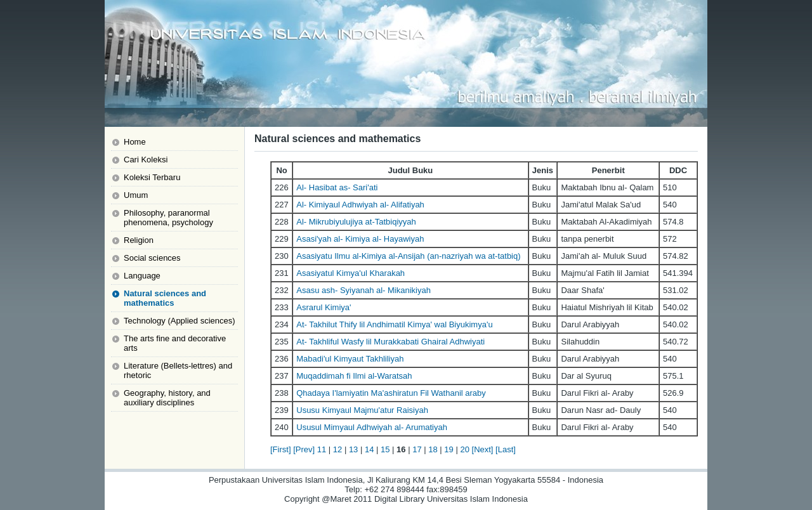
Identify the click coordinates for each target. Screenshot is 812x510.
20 (464, 449)
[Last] (506, 449)
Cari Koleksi (146, 160)
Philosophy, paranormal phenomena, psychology (168, 218)
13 (353, 449)
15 (385, 449)
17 (417, 449)
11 (322, 449)
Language (142, 276)
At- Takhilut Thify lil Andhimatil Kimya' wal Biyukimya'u (394, 324)
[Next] (483, 449)
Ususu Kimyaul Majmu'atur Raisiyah (362, 410)
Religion (139, 240)
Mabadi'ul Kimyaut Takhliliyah (350, 359)
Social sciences (152, 258)
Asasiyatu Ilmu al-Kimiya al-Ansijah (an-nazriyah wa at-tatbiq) (408, 256)
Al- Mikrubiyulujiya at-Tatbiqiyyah (356, 222)
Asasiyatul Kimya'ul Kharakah (350, 273)
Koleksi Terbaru (152, 177)
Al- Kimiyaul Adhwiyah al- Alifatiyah (360, 205)
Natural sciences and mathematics (165, 298)
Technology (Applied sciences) (180, 321)
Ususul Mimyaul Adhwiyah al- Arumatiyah (372, 427)
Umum (136, 195)
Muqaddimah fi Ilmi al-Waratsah (354, 376)
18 (433, 449)
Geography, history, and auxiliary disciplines (167, 398)
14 (369, 449)
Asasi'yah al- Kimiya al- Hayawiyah (360, 239)
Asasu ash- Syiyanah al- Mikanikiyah (363, 290)
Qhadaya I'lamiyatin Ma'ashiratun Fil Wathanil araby (391, 393)
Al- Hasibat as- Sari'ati (337, 187)
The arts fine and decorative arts (175, 343)
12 (337, 449)
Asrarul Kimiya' (324, 307)
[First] (281, 449)
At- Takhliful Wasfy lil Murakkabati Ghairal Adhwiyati (390, 342)
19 (449, 449)
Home (135, 142)
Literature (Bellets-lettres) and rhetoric (178, 370)
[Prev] (304, 449)
